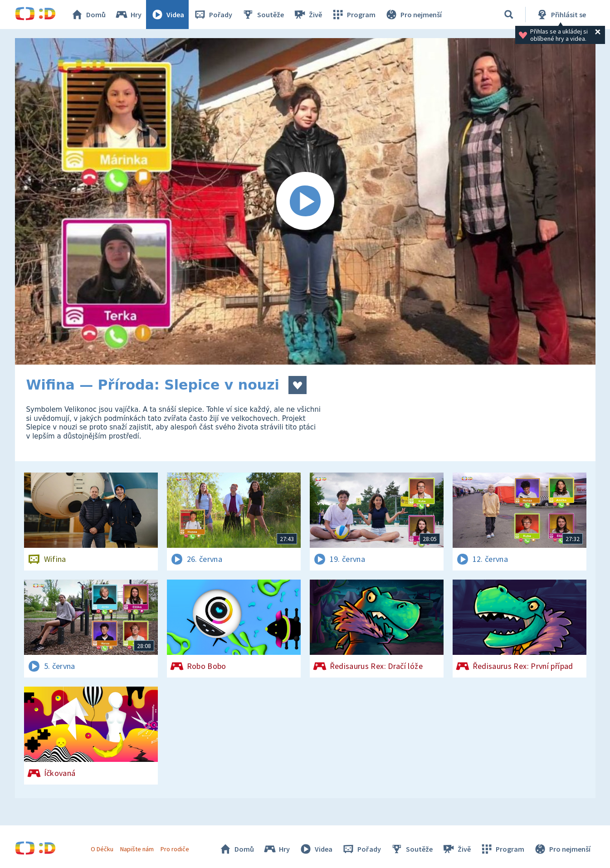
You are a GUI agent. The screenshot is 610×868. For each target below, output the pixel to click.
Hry (128, 15)
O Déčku (102, 849)
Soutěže (263, 15)
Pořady (213, 15)
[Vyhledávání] (509, 15)
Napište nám (137, 849)
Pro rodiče (175, 849)
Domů (88, 15)
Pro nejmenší (413, 15)
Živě (307, 15)
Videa (167, 15)
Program (353, 15)
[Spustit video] (305, 201)
